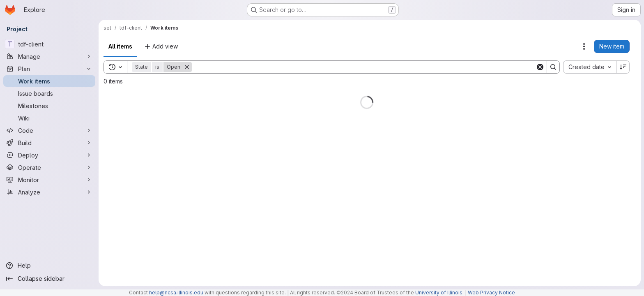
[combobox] (590, 67)
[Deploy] (49, 155)
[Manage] (49, 56)
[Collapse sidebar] (49, 279)
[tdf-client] (49, 44)
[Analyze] (49, 192)
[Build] (49, 143)
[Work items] (49, 81)
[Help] (49, 266)
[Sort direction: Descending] (623, 67)
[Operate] (49, 167)
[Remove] (187, 67)
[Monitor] (49, 180)
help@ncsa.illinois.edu (176, 293)
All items (120, 46)
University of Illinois (439, 293)
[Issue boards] (49, 93)
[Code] (49, 130)
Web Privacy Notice (491, 293)
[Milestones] (49, 106)
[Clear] (540, 67)
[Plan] (49, 69)
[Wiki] (49, 118)
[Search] (364, 67)
